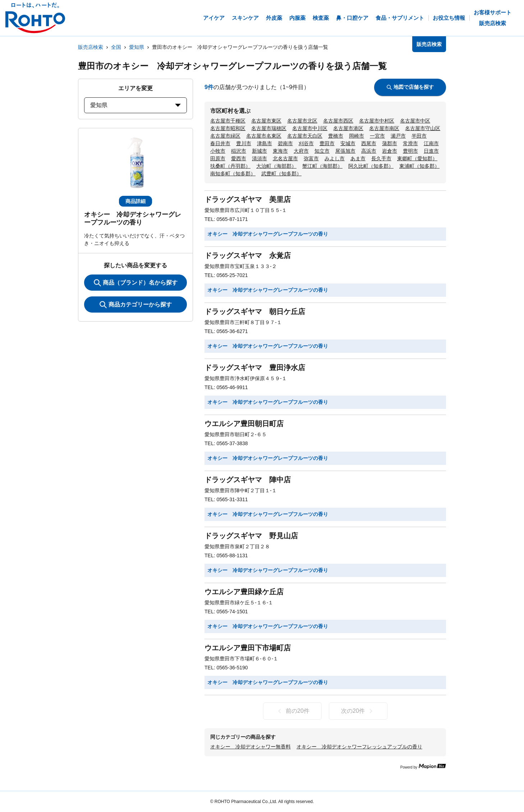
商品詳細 (135, 201)
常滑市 (410, 143)
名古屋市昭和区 (228, 128)
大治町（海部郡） (276, 166)
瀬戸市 (398, 136)
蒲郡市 (390, 143)
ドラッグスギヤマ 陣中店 (248, 480)
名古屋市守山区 (423, 128)
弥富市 (311, 158)
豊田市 (327, 143)
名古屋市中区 (415, 121)
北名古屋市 (285, 158)
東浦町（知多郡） (419, 166)
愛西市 (239, 158)
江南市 (431, 143)
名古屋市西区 (338, 121)
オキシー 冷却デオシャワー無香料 (250, 747)
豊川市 (244, 143)
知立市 (322, 151)
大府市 (301, 151)
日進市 (431, 151)
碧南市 (285, 143)
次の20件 (358, 711)
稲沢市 (239, 151)
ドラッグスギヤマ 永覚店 (248, 255)
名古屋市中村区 (377, 121)
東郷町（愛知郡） (417, 158)
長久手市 (381, 158)
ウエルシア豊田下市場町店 (248, 648)
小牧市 (218, 151)
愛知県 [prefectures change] (135, 105)
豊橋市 (336, 136)
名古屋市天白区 (305, 136)
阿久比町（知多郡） (371, 166)
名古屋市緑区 (225, 136)
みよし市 (335, 158)
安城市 (348, 143)
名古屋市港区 (348, 128)
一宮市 (377, 136)
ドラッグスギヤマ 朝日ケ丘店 (255, 312)
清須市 (259, 158)
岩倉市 (390, 151)
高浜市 (369, 151)
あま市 (358, 158)
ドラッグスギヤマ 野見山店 (251, 536)
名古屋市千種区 (228, 121)
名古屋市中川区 (310, 128)
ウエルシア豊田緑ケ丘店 (244, 592)
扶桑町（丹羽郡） (230, 166)
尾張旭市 (345, 151)
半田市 (419, 136)
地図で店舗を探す (410, 87)
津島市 (265, 143)
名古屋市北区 (302, 121)
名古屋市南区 (384, 128)
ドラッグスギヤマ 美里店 (248, 199)
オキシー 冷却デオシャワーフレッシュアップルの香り (359, 747)
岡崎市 (357, 136)
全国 (116, 47)
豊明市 (410, 151)
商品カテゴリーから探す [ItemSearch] (136, 305)
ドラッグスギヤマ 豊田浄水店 (255, 368)
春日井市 (220, 143)
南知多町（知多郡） (233, 174)
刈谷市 (306, 143)
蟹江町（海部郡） (322, 166)
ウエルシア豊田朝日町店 (244, 424)
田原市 (218, 158)
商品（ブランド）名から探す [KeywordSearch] (136, 283)
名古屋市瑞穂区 (269, 128)
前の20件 (292, 711)
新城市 (259, 151)
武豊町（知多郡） (281, 174)
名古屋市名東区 (264, 136)
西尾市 (369, 143)
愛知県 (137, 47)
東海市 (280, 151)
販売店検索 (91, 47)
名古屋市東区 (266, 121)
